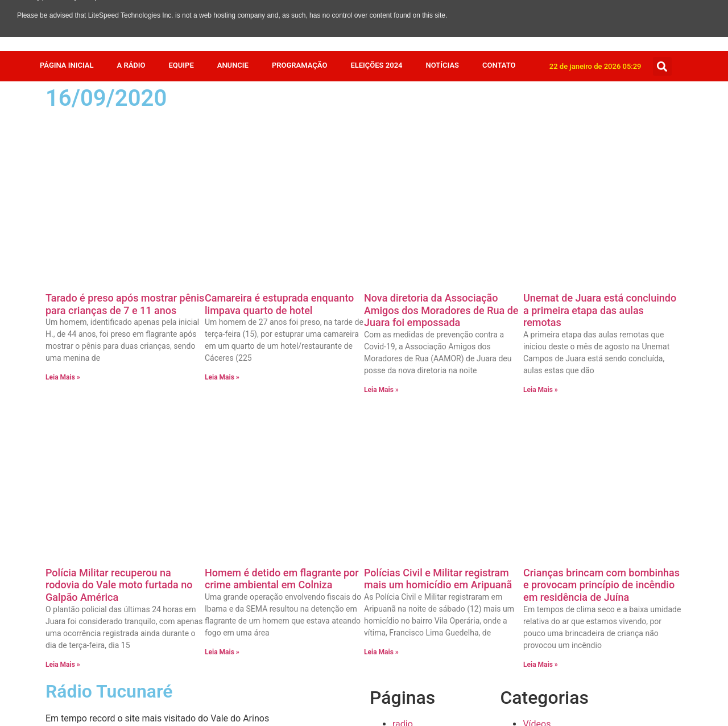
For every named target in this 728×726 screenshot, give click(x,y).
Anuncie (233, 65)
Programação (299, 65)
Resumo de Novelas (563, 474)
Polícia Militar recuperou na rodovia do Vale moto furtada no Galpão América (119, 266)
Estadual (540, 569)
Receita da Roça (555, 501)
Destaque (542, 624)
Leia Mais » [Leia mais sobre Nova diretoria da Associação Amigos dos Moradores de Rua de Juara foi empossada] (381, 230)
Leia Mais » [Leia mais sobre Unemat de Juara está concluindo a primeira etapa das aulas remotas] (541, 230)
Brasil (534, 651)
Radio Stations (422, 419)
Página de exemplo (431, 446)
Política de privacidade (438, 433)
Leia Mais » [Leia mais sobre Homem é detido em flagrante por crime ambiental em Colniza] (222, 333)
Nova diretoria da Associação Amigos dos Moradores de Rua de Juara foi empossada (441, 151)
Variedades (545, 419)
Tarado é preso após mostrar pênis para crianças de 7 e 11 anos (125, 145)
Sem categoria (552, 446)
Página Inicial (67, 65)
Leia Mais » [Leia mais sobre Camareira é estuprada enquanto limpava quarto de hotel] (222, 218)
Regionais (543, 487)
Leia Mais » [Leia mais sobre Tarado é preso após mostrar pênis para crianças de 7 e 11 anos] (63, 218)
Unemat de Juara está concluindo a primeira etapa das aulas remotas (600, 151)
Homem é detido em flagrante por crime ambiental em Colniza (282, 260)
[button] (662, 66)
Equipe (181, 65)
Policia (536, 515)
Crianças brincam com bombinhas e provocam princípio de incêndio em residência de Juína (601, 266)
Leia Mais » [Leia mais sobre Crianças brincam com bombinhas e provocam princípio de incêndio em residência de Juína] (541, 346)
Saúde (535, 460)
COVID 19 (542, 638)
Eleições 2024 (376, 65)
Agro (532, 678)
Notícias (443, 65)
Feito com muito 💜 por (364, 704)
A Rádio (131, 65)
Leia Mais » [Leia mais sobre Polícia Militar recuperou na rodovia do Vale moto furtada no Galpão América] (63, 346)
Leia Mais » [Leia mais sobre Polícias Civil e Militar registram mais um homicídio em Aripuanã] (381, 333)
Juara (534, 542)
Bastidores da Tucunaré (570, 665)
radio (403, 405)
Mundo (537, 528)
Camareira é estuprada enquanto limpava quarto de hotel (279, 145)
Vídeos (537, 405)
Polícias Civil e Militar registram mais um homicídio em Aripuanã (438, 260)
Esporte (538, 583)
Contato (499, 65)
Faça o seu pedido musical (446, 460)
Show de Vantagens (563, 433)
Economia (543, 610)
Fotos (534, 556)
